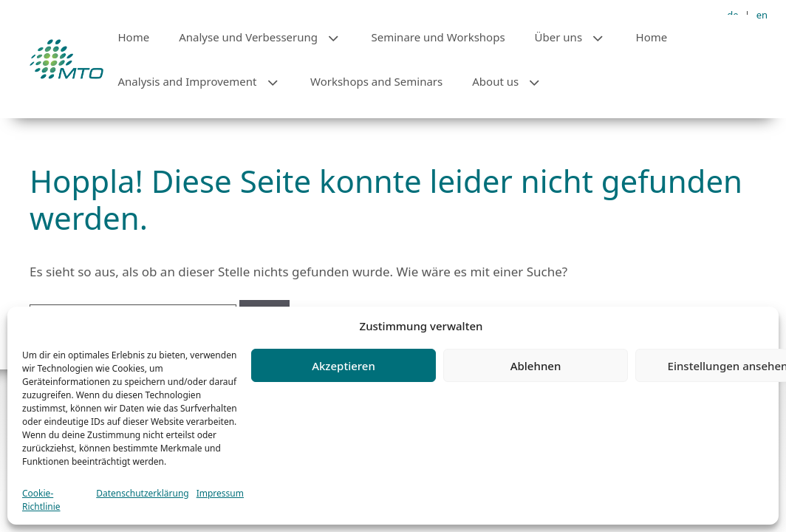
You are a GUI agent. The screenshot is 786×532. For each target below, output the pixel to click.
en (762, 15)
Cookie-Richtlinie (41, 500)
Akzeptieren (344, 366)
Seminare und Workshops (438, 37)
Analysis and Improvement (207, 81)
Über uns (578, 37)
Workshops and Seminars (376, 81)
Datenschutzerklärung (142, 493)
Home (134, 37)
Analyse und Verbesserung (267, 37)
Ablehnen (536, 366)
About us (515, 81)
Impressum (220, 493)
